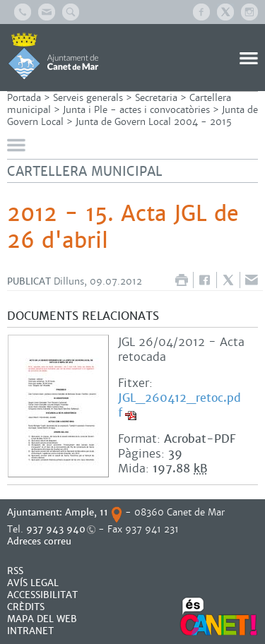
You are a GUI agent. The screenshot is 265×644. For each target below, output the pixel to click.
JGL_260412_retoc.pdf (179, 405)
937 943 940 (56, 529)
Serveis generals (88, 98)
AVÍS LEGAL (33, 583)
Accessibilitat (42, 595)
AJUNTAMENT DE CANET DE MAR (53, 56)
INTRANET (30, 631)
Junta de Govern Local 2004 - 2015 (154, 122)
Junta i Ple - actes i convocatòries (136, 110)
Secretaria (156, 98)
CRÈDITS (26, 607)
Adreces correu (41, 541)
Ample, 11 (87, 512)
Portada (24, 98)
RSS (15, 571)
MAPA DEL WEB (42, 619)
